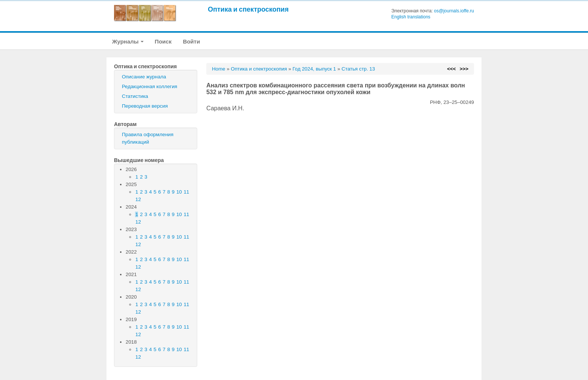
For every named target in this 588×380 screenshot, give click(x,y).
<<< (451, 69)
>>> (464, 69)
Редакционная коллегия (150, 86)
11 (187, 192)
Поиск (163, 41)
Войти (192, 41)
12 (138, 199)
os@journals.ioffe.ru (454, 11)
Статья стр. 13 (358, 69)
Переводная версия (145, 106)
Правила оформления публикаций (148, 138)
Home (219, 69)
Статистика (135, 96)
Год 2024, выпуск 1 (314, 69)
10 (179, 192)
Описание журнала (144, 77)
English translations (411, 17)
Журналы (128, 41)
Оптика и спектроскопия (248, 9)
